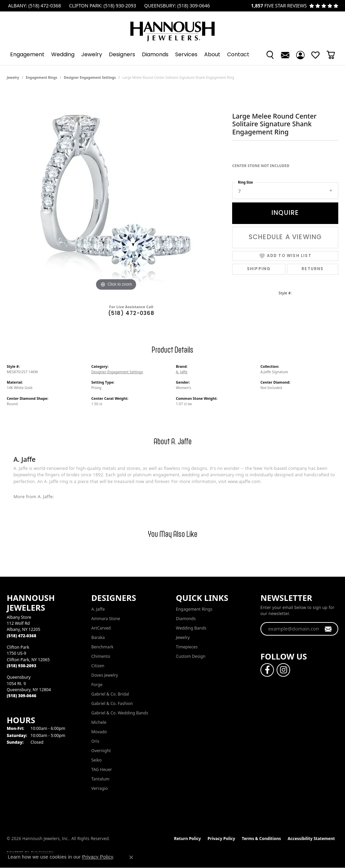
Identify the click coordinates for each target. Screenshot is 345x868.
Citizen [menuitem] (98, 666)
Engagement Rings (42, 77)
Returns (312, 269)
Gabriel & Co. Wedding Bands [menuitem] (120, 713)
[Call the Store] (22, 636)
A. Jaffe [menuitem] (98, 609)
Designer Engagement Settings (90, 77)
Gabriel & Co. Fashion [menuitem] (112, 703)
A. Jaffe (182, 372)
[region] (116, 191)
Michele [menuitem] (99, 722)
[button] (270, 55)
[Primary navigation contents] (172, 55)
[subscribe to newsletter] (328, 629)
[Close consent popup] (131, 857)
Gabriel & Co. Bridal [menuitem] (110, 694)
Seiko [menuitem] (97, 760)
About (212, 55)
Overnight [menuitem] (101, 751)
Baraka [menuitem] (98, 637)
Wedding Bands (191, 628)
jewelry (13, 77)
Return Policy (188, 839)
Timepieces (187, 647)
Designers (122, 55)
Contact (238, 55)
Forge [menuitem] (97, 685)
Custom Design (191, 656)
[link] (34, 6)
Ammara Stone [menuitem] (106, 619)
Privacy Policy (221, 839)
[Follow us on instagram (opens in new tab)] (283, 670)
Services (186, 55)
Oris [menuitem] (95, 741)
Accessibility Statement (311, 839)
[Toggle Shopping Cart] (331, 55)
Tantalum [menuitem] (100, 779)
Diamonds (155, 55)
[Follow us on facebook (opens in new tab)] (267, 670)
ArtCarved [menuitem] (101, 628)
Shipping (259, 269)
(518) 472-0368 (131, 314)
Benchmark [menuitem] (102, 647)
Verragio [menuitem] (100, 788)
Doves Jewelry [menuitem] (105, 675)
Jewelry (92, 55)
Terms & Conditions (261, 839)
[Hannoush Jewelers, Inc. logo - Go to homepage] (172, 28)
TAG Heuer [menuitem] (102, 769)
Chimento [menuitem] (101, 656)
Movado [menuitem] (99, 732)
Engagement (27, 55)
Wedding (63, 55)
